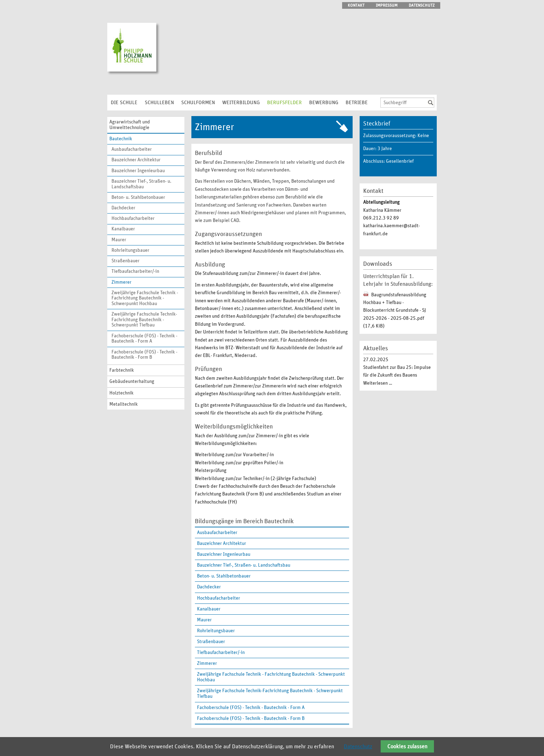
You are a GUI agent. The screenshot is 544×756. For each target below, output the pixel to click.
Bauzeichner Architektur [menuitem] (136, 160)
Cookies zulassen (407, 747)
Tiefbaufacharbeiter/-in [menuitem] (135, 271)
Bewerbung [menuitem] (324, 103)
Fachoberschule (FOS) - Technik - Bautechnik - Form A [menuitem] (144, 339)
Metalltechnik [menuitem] (124, 404)
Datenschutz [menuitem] (422, 5)
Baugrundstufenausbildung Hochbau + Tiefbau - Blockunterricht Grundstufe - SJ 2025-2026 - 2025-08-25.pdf (395, 311)
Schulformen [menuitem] (198, 103)
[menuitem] (272, 663)
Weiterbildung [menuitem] (241, 103)
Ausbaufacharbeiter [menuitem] (132, 149)
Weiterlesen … (378, 383)
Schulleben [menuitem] (159, 103)
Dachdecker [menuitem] (123, 208)
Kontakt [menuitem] (356, 5)
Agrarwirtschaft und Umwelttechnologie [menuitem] (130, 125)
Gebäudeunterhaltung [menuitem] (132, 382)
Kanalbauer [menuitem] (123, 229)
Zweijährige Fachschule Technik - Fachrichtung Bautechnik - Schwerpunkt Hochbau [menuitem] (145, 298)
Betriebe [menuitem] (357, 103)
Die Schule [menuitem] (124, 103)
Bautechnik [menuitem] (121, 139)
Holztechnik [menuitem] (121, 393)
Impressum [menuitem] (387, 5)
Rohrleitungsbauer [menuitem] (130, 250)
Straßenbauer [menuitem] (125, 261)
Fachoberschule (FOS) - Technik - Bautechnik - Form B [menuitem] (144, 355)
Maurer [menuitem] (119, 240)
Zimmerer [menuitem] (121, 282)
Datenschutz (358, 747)
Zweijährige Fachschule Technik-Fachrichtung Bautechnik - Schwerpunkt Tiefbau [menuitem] (144, 320)
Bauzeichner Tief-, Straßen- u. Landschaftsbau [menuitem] (141, 184)
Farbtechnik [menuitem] (122, 370)
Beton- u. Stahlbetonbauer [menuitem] (138, 197)
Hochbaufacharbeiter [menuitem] (133, 218)
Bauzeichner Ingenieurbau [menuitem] (138, 171)
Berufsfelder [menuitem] (284, 103)
